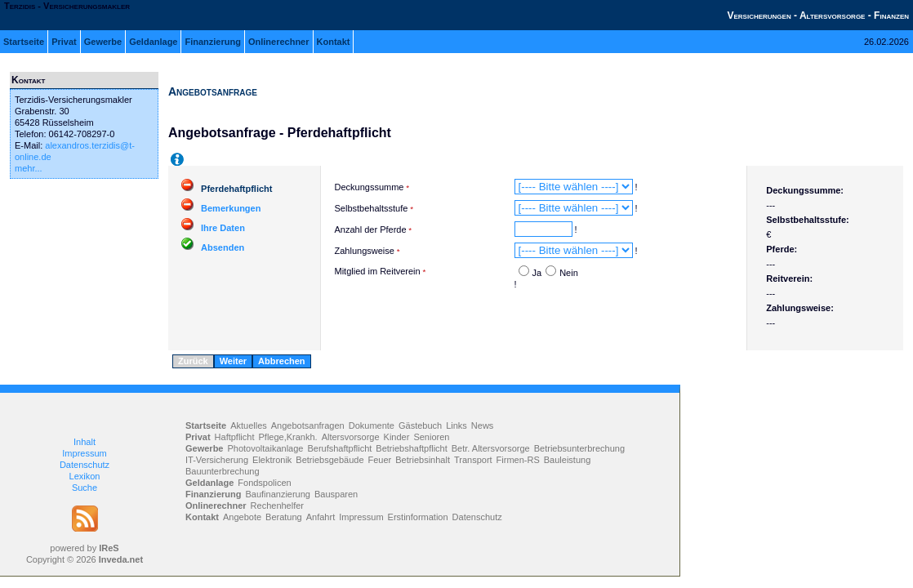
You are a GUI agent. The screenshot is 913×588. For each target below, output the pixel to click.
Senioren (431, 437)
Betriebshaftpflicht (411, 448)
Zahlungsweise (365, 251)
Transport (473, 460)
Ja (537, 273)
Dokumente (372, 425)
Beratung (284, 517)
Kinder (397, 437)
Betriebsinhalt (423, 460)
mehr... (29, 168)
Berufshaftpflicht (339, 448)
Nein (569, 273)
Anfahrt (321, 517)
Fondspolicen (264, 483)
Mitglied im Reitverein (378, 271)
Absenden (223, 247)
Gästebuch (420, 425)
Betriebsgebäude (330, 460)
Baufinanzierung (278, 494)
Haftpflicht (235, 437)
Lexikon (85, 476)
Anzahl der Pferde (371, 229)
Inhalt (85, 442)
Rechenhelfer (277, 506)
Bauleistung (568, 460)
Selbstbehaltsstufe (372, 208)
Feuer (380, 460)
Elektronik (272, 460)
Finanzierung (212, 42)
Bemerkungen (231, 208)
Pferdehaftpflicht (236, 189)
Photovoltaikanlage (265, 448)
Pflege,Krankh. (288, 437)
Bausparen (336, 494)
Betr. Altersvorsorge (491, 448)
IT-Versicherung (217, 460)
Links (456, 425)
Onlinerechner (279, 42)
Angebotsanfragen (308, 425)
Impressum (84, 453)
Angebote (242, 517)
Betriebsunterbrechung (579, 448)
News (483, 425)
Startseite (24, 42)
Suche (85, 488)
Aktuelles (249, 425)
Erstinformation (418, 517)
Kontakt (334, 42)
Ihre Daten (223, 228)
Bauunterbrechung (223, 471)
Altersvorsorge (351, 437)
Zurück (193, 361)
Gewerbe (103, 42)
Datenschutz (85, 465)
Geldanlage (153, 42)
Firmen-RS (518, 460)
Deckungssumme (370, 187)
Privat (64, 42)
